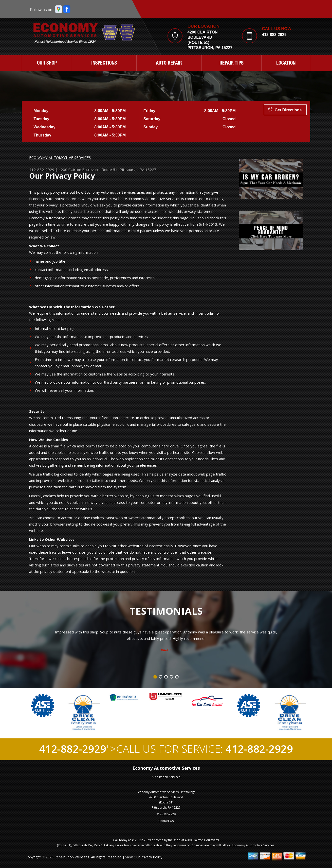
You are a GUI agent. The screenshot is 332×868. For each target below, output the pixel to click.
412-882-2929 (274, 35)
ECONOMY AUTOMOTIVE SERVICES (60, 157)
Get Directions (285, 109)
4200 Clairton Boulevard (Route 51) (89, 170)
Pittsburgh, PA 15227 (138, 170)
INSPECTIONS (104, 64)
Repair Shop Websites (72, 857)
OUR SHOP (47, 64)
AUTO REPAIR (169, 64)
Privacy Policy (151, 857)
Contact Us (166, 821)
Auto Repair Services (166, 777)
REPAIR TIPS (231, 64)
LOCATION (286, 64)
